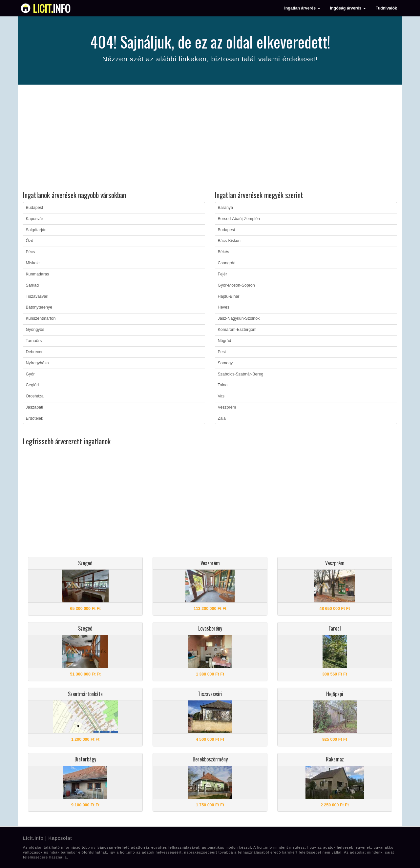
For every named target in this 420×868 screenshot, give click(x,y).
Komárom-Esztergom (237, 330)
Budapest (35, 208)
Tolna (223, 385)
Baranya (226, 208)
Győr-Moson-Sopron (236, 285)
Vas (221, 396)
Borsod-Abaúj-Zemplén (239, 219)
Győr (30, 374)
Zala (222, 418)
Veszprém (227, 407)
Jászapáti (35, 407)
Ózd (30, 241)
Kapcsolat (60, 838)
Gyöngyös (35, 330)
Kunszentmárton (41, 318)
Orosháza (35, 396)
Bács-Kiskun (229, 241)
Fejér (222, 274)
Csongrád (227, 263)
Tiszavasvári (37, 296)
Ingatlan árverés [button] (302, 8)
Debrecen (35, 352)
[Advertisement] (210, 139)
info (52, 8)
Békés (224, 252)
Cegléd (32, 385)
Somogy (225, 363)
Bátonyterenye (39, 307)
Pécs (31, 252)
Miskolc (33, 263)
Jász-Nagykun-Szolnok (239, 318)
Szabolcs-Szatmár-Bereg (241, 374)
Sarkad (32, 285)
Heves (224, 307)
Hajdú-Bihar (229, 296)
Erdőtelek (35, 418)
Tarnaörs (34, 341)
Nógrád (225, 341)
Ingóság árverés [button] (348, 8)
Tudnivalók (386, 8)
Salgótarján (36, 230)
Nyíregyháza (37, 363)
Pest (222, 352)
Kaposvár (35, 219)
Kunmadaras (38, 274)
